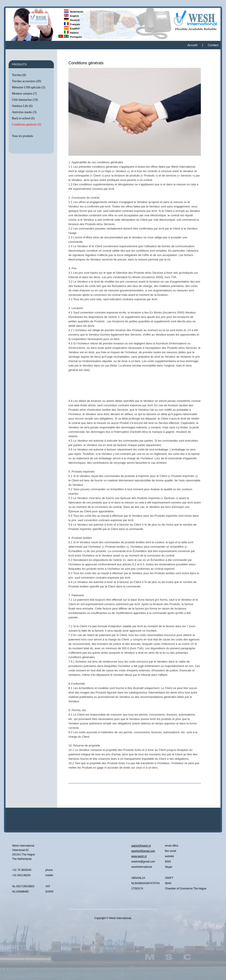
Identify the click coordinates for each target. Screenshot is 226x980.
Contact (213, 45)
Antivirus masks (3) (24, 112)
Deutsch (72, 20)
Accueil (192, 45)
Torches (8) (19, 75)
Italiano (71, 33)
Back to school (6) (23, 118)
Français (72, 24)
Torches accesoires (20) (26, 81)
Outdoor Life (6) (22, 106)
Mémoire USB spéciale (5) (28, 87)
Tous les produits (22, 136)
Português (73, 37)
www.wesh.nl (139, 856)
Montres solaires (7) (24, 94)
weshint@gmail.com (143, 851)
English (71, 16)
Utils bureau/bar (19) (25, 100)
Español (72, 28)
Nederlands (74, 12)
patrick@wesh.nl (141, 846)
